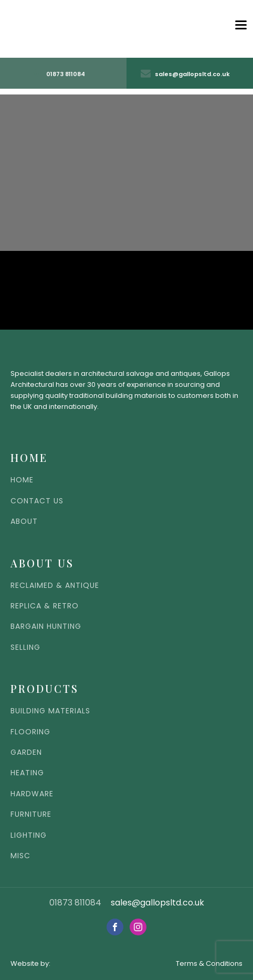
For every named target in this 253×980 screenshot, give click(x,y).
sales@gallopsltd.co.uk (157, 903)
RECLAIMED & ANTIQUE (55, 586)
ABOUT (24, 521)
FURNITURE (31, 814)
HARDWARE (32, 794)
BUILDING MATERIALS (50, 711)
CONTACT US (37, 501)
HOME (22, 480)
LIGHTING (29, 835)
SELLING (25, 647)
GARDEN (26, 752)
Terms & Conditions (209, 963)
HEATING (27, 773)
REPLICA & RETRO (45, 606)
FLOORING (30, 732)
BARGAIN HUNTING (46, 626)
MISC (20, 856)
